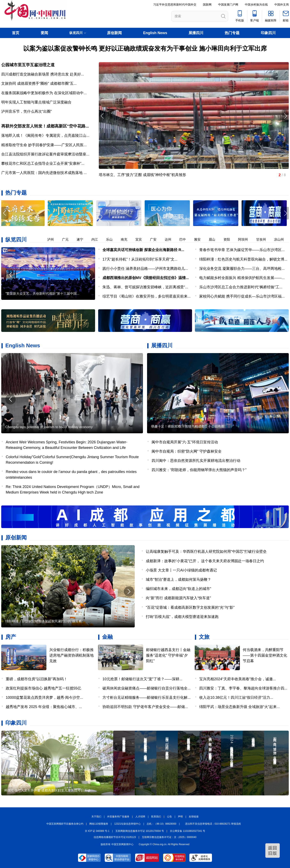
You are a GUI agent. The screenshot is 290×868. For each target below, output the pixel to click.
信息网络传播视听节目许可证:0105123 (115, 837)
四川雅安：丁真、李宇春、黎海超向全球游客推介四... (243, 688)
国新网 (207, 5)
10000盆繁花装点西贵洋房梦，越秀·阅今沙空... (44, 698)
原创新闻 (114, 33)
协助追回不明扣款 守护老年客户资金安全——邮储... (145, 707)
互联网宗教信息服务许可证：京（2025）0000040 (169, 837)
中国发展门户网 (228, 5)
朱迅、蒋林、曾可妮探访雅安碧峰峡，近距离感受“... (145, 287)
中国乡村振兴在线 (256, 5)
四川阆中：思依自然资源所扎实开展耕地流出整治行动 (196, 461)
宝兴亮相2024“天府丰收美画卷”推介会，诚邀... (238, 679)
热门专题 (232, 33)
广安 (157, 239)
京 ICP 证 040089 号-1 (97, 831)
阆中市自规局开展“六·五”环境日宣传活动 (185, 442)
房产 (11, 637)
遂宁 (84, 239)
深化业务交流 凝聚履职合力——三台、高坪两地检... (242, 269)
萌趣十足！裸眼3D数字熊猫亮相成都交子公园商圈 (188, 426)
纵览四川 (16, 240)
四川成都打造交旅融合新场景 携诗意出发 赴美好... (43, 74)
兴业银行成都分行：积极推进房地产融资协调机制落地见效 (71, 655)
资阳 (231, 239)
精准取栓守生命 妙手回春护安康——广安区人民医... (44, 145)
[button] (285, 213)
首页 (16, 33)
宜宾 (143, 239)
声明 (180, 817)
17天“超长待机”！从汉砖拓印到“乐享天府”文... (140, 259)
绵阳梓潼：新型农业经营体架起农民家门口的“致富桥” (44, 621)
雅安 (201, 239)
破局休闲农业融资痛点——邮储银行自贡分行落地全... (147, 688)
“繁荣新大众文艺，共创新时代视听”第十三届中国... (42, 294)
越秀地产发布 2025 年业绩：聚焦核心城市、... (44, 707)
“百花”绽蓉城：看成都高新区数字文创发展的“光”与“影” (190, 607)
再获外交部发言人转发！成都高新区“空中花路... (45, 126)
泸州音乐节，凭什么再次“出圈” (26, 111)
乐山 (113, 239)
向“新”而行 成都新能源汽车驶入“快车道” (178, 598)
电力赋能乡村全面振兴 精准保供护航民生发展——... (242, 278)
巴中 (187, 239)
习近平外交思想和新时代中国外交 (175, 5)
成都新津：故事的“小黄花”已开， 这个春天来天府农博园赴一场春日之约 (205, 561)
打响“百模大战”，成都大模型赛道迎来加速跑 (182, 617)
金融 (107, 637)
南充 (128, 239)
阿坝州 (247, 239)
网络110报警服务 (99, 824)
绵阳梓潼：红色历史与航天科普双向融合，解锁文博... (243, 259)
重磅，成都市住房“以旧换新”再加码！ (37, 679)
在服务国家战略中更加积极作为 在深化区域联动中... (44, 93)
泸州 (55, 239)
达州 (172, 239)
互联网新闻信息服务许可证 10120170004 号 (140, 831)
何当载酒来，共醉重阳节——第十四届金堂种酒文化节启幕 (265, 655)
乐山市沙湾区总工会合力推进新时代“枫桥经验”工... (241, 287)
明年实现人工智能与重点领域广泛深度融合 (36, 102)
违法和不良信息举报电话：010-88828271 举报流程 (213, 824)
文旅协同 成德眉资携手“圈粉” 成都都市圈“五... (39, 83)
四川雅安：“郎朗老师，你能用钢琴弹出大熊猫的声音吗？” (199, 470)
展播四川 (196, 33)
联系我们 (156, 817)
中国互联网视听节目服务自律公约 (65, 824)
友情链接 (194, 817)
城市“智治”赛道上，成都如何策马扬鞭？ (178, 579)
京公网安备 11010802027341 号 (188, 831)
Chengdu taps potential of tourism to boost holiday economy (49, 427)
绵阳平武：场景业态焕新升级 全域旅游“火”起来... (239, 707)
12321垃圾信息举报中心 (127, 824)
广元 (69, 239)
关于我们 (96, 817)
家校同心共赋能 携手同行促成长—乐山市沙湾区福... (242, 296)
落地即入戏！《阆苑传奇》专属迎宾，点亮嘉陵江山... (45, 136)
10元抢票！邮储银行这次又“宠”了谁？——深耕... (142, 679)
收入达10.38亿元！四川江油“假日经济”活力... (236, 698)
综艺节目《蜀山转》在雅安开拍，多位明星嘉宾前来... (147, 296)
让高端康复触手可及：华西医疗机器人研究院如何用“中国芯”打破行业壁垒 (206, 552)
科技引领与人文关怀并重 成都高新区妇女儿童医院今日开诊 (47, 790)
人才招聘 (140, 817)
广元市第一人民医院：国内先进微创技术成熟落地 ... (44, 173)
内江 (99, 239)
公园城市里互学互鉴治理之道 (28, 65)
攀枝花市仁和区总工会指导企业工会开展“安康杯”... (43, 163)
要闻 (44, 33)
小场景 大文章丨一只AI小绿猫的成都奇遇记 (181, 570)
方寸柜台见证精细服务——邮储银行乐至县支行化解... (147, 698)
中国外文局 (282, 5)
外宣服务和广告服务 (118, 817)
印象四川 (268, 33)
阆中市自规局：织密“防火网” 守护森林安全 (187, 451)
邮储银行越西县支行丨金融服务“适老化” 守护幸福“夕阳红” (168, 655)
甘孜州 (265, 239)
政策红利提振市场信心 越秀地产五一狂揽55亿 (43, 688)
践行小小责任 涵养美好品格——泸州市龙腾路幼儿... (145, 269)
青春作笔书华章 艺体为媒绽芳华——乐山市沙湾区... (242, 250)
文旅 (204, 637)
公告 (169, 817)
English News (155, 33)
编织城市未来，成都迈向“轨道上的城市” (178, 589)
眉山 (216, 239)
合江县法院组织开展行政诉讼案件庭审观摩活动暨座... (45, 154)
